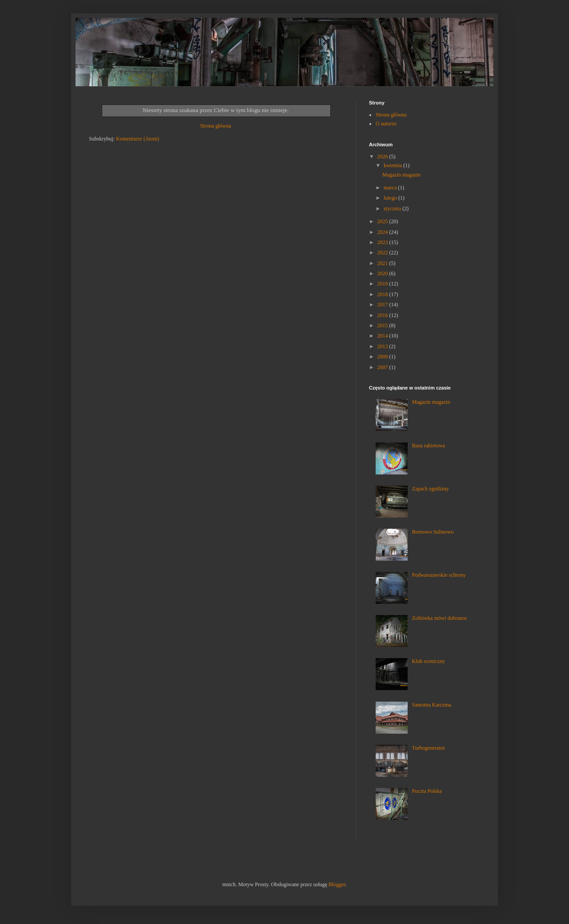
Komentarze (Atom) (138, 139)
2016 (383, 315)
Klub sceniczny (429, 661)
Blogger (337, 884)
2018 (383, 294)
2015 (383, 325)
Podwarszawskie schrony (439, 575)
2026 (383, 157)
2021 (383, 263)
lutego (391, 198)
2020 (383, 273)
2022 (383, 253)
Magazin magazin (401, 175)
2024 (383, 232)
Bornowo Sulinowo (433, 532)
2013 (383, 346)
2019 (383, 284)
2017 (383, 305)
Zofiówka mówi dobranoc (440, 618)
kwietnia (393, 165)
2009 (383, 357)
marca (391, 188)
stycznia (393, 209)
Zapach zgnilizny (431, 489)
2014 (383, 336)
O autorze (386, 124)
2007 (383, 367)
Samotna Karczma (432, 705)
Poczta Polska (427, 791)
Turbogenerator (429, 748)
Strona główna (216, 126)
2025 (383, 221)
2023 (383, 242)
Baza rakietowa (429, 446)
